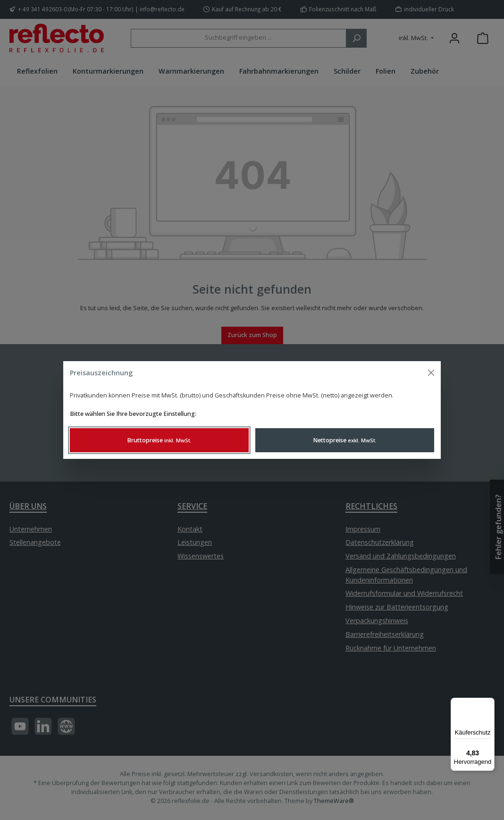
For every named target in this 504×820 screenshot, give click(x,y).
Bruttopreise (159, 440)
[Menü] (489, 703)
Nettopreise (345, 440)
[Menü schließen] (431, 373)
